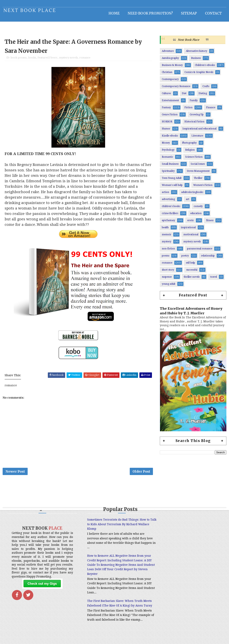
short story (168, 272)
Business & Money (173, 67)
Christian (167, 74)
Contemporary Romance (176, 89)
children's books (171, 208)
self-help (191, 265)
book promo (19, 60)
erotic (191, 223)
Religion (190, 152)
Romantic (168, 159)
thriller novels (192, 279)
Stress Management (198, 173)
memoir (167, 237)
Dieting (203, 96)
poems (166, 258)
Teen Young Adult (172, 180)
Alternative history (197, 53)
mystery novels (68, 60)
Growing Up (197, 117)
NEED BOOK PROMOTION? (151, 13)
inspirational (188, 230)
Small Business (170, 166)
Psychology (168, 152)
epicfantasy (169, 223)
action (166, 194)
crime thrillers (170, 216)
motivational (191, 237)
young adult (169, 286)
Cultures (167, 96)
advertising (169, 201)
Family (194, 103)
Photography (190, 145)
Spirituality (168, 173)
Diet (184, 96)
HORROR (167, 124)
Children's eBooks (205, 67)
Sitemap (189, 13)
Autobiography (171, 60)
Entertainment (171, 103)
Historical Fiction (195, 124)
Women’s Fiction (203, 187)
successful (192, 272)
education (196, 216)
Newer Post (15, 474)
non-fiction (169, 251)
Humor (166, 131)
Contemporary (170, 81)
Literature (198, 138)
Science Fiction (194, 159)
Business (196, 60)
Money (166, 145)
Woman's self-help (172, 187)
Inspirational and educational (200, 131)
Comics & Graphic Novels (199, 74)
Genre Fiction (170, 117)
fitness (210, 223)
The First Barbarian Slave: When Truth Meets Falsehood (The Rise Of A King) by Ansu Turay (110, 608)
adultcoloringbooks (192, 194)
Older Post (140, 474)
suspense (167, 279)
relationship (208, 258)
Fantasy (167, 110)
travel (214, 279)
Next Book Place (189, 42)
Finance (211, 110)
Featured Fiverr (48, 60)
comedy (198, 208)
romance (85, 60)
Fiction (189, 110)
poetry (185, 258)
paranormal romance (200, 251)
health (165, 230)
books (32, 60)
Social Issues (198, 166)
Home (114, 13)
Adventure (168, 53)
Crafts (206, 89)
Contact (214, 13)
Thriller (198, 180)
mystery (167, 244)
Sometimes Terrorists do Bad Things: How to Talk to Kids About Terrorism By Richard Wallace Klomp (112, 527)
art (188, 201)
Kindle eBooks (170, 138)
